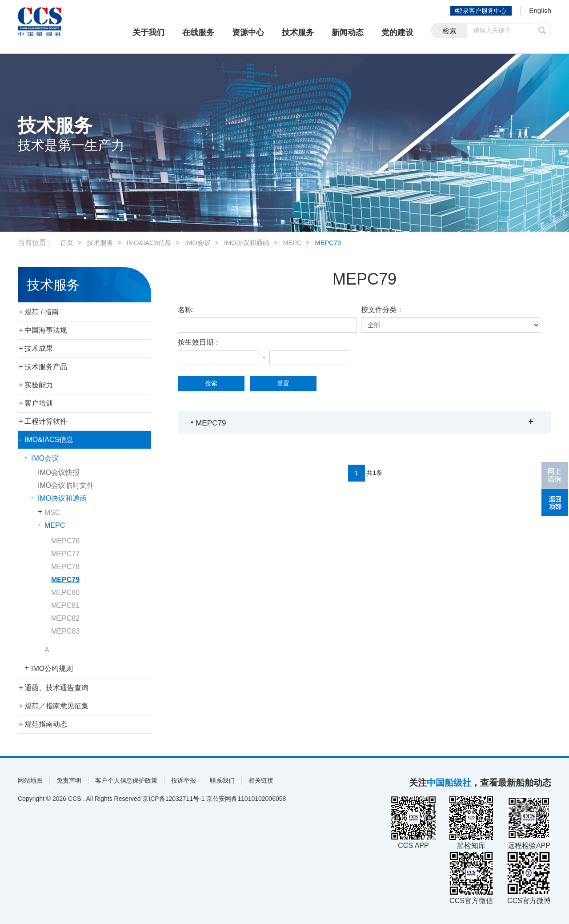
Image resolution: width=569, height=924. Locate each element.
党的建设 (397, 32)
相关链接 (261, 780)
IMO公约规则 (52, 669)
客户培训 (39, 403)
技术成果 (39, 348)
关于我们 (148, 32)
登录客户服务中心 (477, 11)
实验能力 (39, 385)
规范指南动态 (46, 724)
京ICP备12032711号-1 (173, 799)
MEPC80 (65, 593)
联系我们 (222, 780)
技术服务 (298, 32)
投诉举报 (184, 780)
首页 (67, 243)
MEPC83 (65, 631)
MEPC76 (65, 541)
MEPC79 (343, 243)
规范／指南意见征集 (56, 706)
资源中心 (248, 32)
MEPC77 (65, 554)
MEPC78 (65, 567)
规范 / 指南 (42, 312)
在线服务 (198, 32)
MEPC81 (65, 605)
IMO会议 (205, 243)
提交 (542, 32)
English (538, 12)
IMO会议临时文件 (66, 485)
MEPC (305, 243)
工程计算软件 (46, 421)
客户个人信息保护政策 (126, 780)
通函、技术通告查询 (56, 688)
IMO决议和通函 (257, 243)
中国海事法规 (46, 330)
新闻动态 (348, 32)
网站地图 (30, 780)
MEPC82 (65, 618)
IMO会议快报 (59, 472)
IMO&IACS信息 (154, 243)
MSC (52, 512)
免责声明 (69, 780)
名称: (186, 310)
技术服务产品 (46, 367)
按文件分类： (382, 310)
